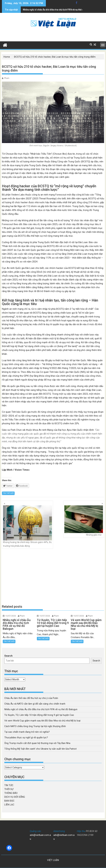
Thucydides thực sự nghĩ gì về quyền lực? (26, 738)
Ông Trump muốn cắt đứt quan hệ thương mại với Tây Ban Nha (37, 743)
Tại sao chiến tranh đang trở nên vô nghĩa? (27, 732)
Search (8, 656)
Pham (7, 78)
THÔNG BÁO (11, 793)
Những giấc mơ (84, 521)
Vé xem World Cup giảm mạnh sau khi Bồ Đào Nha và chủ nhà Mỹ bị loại (42, 721)
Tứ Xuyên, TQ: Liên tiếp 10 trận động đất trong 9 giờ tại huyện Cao (57, 10)
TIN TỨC (9, 785)
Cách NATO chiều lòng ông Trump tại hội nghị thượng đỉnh (35, 726)
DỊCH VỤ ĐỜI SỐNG (15, 797)
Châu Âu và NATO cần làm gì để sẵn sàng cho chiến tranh (35, 704)
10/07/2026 (11, 616)
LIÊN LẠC (9, 805)
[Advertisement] (53, 577)
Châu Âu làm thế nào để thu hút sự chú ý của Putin (31, 698)
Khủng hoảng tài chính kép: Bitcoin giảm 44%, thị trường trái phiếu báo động (28, 526)
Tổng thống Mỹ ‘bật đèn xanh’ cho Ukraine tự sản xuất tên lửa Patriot (40, 749)
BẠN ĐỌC (9, 801)
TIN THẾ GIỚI (8, 493)
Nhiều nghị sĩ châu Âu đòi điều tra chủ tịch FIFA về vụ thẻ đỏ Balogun (41, 709)
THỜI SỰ (9, 789)
